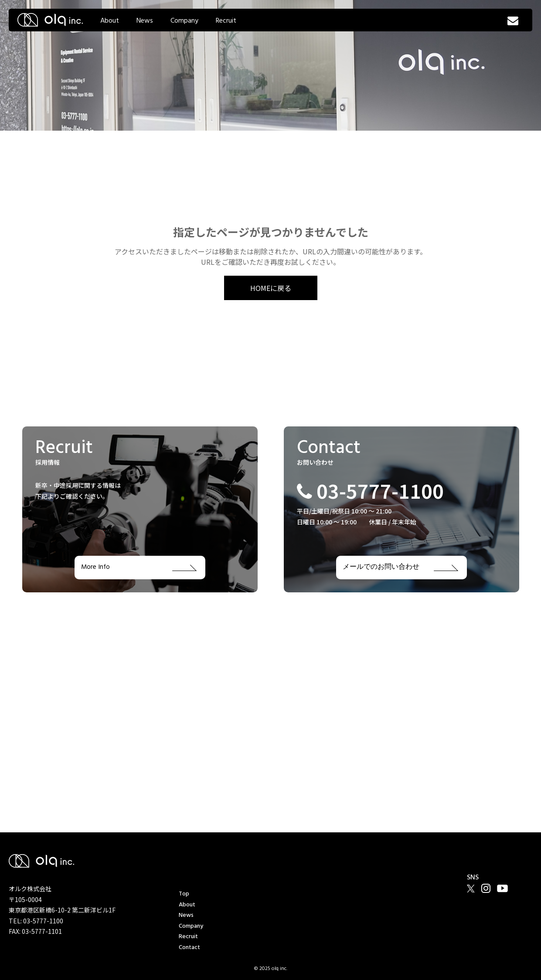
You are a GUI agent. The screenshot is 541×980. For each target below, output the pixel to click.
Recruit (226, 21)
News (145, 21)
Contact (189, 948)
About (110, 21)
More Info (139, 568)
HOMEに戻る (271, 288)
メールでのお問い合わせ (400, 568)
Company (184, 21)
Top (184, 894)
